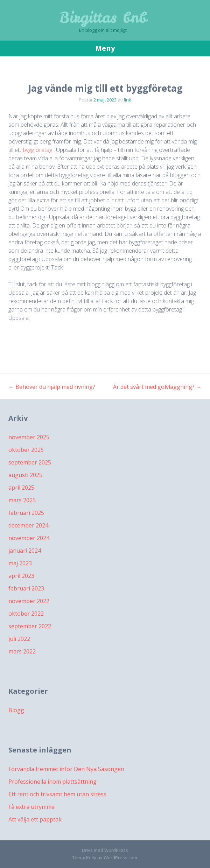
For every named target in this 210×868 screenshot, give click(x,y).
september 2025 (30, 462)
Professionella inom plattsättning (52, 782)
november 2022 (29, 601)
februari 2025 (26, 513)
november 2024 (29, 538)
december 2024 (28, 525)
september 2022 (30, 626)
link (128, 100)
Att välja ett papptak (35, 819)
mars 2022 (22, 651)
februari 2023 (26, 588)
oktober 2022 (26, 614)
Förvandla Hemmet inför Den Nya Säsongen (66, 769)
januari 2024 (25, 551)
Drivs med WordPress (105, 850)
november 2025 (29, 437)
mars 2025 (22, 500)
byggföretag (37, 150)
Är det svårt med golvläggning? (157, 387)
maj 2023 (20, 563)
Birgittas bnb (103, 17)
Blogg (16, 710)
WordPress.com (120, 857)
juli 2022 (19, 639)
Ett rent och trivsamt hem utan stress (57, 794)
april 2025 (21, 488)
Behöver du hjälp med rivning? (52, 387)
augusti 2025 (25, 475)
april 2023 (21, 576)
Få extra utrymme (31, 807)
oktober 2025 (26, 450)
